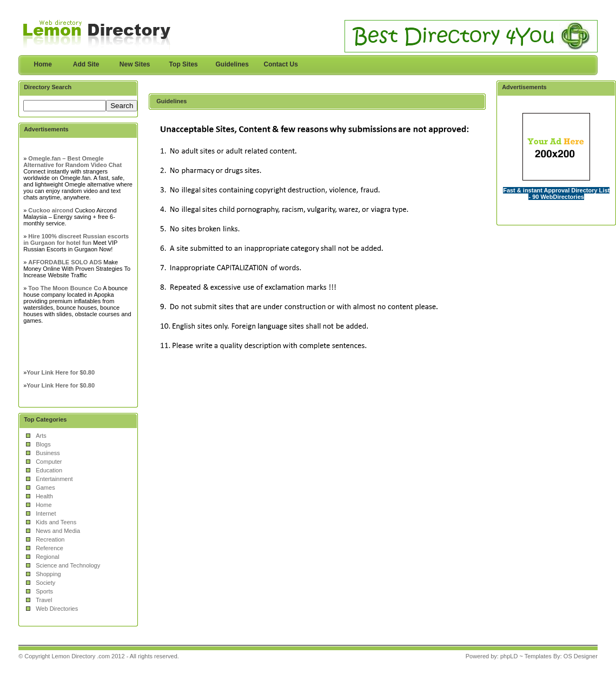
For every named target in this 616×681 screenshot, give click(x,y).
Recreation (50, 539)
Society (45, 583)
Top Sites (184, 64)
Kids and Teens (56, 522)
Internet (46, 513)
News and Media (58, 531)
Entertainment (54, 479)
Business (48, 453)
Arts (41, 436)
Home (43, 64)
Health (44, 496)
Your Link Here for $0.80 (61, 372)
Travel (44, 600)
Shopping (48, 574)
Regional (47, 557)
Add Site (86, 64)
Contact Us (281, 64)
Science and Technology (68, 565)
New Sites (135, 64)
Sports (44, 591)
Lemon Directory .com (81, 656)
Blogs (43, 444)
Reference (49, 548)
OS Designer (581, 656)
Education (49, 470)
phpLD (509, 656)
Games (45, 488)
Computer (49, 462)
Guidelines (232, 64)
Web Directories (57, 609)
